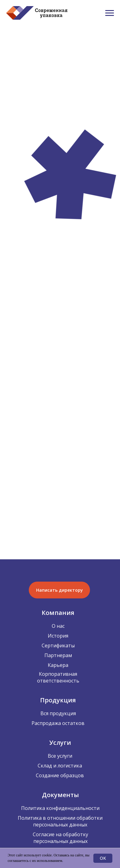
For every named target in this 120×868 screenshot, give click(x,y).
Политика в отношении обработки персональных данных (60, 821)
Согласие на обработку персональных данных (60, 838)
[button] (59, 590)
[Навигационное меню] (110, 13)
